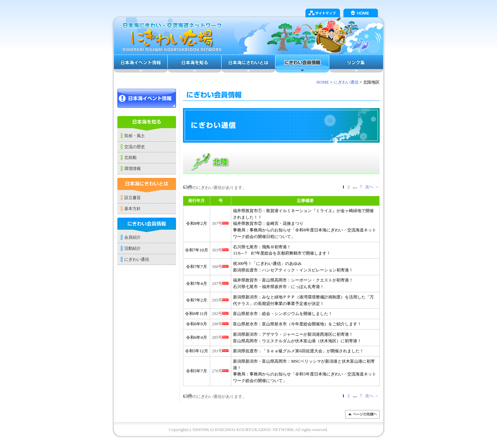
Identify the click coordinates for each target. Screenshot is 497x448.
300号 (221, 267)
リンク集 (356, 64)
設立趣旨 (133, 198)
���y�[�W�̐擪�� (362, 414)
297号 (221, 284)
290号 (221, 324)
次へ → (372, 187)
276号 (221, 371)
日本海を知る (195, 64)
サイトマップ (323, 13)
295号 (221, 300)
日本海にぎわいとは (248, 64)
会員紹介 (133, 237)
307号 (221, 223)
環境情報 (133, 169)
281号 (221, 351)
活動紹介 (133, 248)
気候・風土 (135, 136)
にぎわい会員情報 (302, 64)
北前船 (130, 158)
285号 (221, 337)
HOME (361, 13)
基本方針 (133, 209)
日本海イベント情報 (141, 64)
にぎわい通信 (346, 82)
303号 (221, 250)
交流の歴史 (135, 147)
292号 (221, 314)
